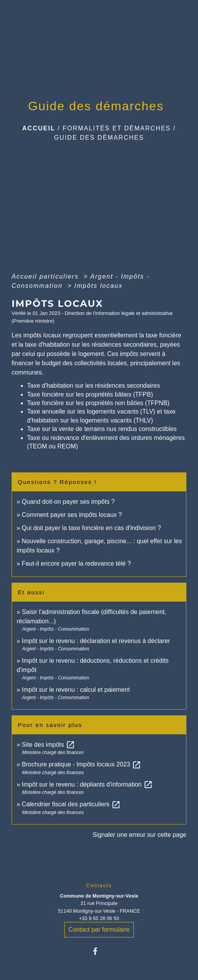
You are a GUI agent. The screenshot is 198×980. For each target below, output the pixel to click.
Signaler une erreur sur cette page (139, 835)
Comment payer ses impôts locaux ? (72, 515)
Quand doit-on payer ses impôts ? (68, 502)
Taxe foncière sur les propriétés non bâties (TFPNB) (98, 403)
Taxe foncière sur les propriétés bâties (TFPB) (90, 394)
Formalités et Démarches (117, 128)
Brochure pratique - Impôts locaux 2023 (81, 764)
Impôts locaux (98, 286)
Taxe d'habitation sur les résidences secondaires (94, 386)
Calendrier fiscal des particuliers (71, 804)
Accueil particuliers (46, 276)
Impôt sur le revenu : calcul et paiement (76, 690)
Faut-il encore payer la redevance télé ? (76, 564)
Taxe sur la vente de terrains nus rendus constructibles (102, 429)
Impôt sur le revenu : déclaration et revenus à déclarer (96, 641)
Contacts (99, 885)
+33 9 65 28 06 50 (99, 918)
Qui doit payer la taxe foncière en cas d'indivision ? (91, 528)
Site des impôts (48, 745)
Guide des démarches (99, 138)
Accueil (39, 128)
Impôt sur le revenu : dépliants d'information (87, 784)
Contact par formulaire (99, 930)
